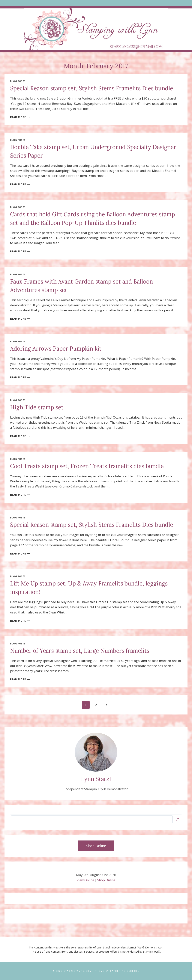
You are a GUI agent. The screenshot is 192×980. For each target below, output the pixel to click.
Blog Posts (18, 81)
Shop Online (106, 880)
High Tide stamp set (37, 407)
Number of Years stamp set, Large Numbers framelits (80, 651)
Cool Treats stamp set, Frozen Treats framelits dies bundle (87, 466)
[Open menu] (96, 3)
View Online (85, 880)
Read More (20, 117)
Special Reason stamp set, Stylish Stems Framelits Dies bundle (92, 88)
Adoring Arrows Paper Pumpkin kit (56, 349)
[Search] (178, 820)
